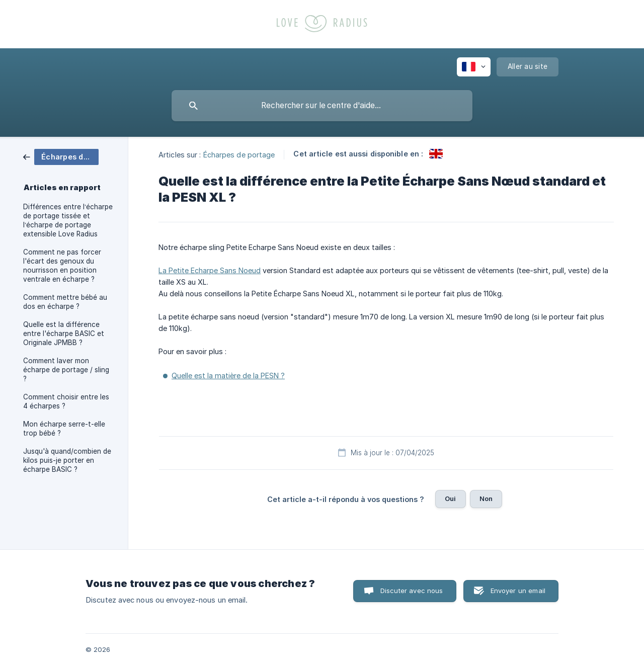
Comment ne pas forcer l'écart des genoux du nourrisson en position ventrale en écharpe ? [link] (62, 266)
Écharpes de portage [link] (239, 154)
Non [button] (486, 498)
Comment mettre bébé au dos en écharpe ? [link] (65, 302)
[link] (61, 156)
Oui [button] (450, 498)
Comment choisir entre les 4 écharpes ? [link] (66, 401)
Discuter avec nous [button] (412, 591)
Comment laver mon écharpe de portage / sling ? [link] (66, 370)
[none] (474, 67)
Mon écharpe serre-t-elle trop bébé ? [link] (64, 429)
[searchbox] (322, 106)
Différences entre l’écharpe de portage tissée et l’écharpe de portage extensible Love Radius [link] (68, 220)
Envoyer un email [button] (518, 591)
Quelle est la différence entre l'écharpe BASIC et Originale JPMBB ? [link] (64, 334)
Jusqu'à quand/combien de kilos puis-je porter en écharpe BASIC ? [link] (67, 460)
